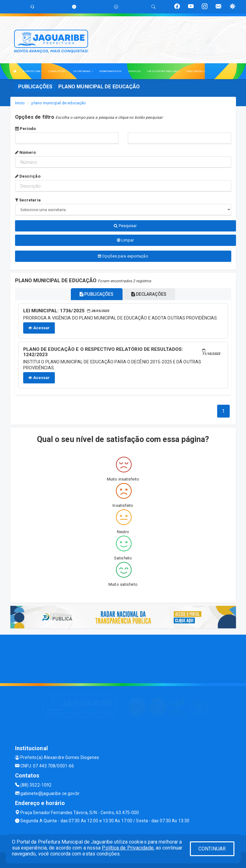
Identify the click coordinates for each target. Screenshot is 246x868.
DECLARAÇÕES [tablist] (149, 294)
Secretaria (28, 200)
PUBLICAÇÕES (196, 71)
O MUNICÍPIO (58, 71)
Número (26, 152)
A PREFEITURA (33, 71)
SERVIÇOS (134, 71)
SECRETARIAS (83, 71)
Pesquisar (125, 226)
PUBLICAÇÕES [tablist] (97, 294)
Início (20, 103)
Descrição (28, 176)
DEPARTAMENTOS (110, 71)
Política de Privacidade (128, 848)
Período (26, 129)
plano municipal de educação (59, 103)
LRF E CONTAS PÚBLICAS (164, 71)
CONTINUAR (212, 849)
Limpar (126, 240)
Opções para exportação (123, 256)
